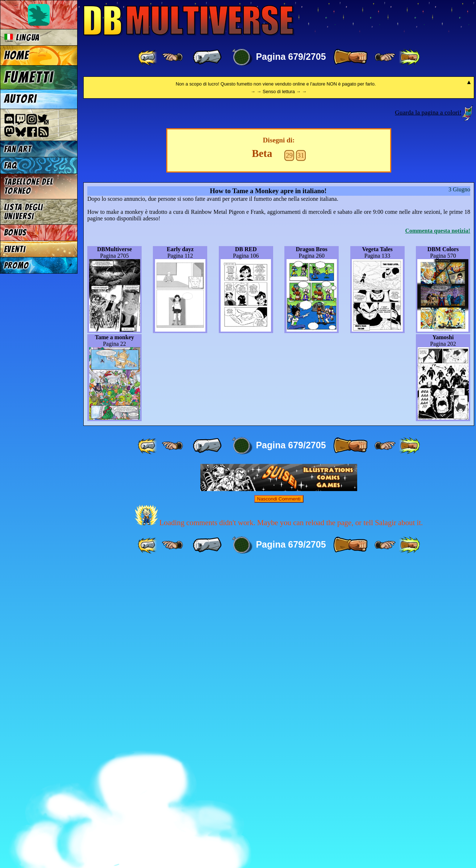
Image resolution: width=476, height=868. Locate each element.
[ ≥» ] (385, 57)
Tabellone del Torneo (29, 186)
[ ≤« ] (172, 57)
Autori (20, 99)
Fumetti (29, 77)
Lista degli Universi (24, 212)
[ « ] (207, 57)
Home (17, 55)
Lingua (22, 38)
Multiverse (189, 20)
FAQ (11, 165)
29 (289, 458)
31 (301, 458)
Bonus (15, 232)
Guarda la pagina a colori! (428, 415)
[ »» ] (409, 57)
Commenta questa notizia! (438, 534)
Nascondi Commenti (279, 802)
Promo (16, 265)
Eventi (15, 249)
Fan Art (18, 149)
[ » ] (350, 57)
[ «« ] (148, 57)
